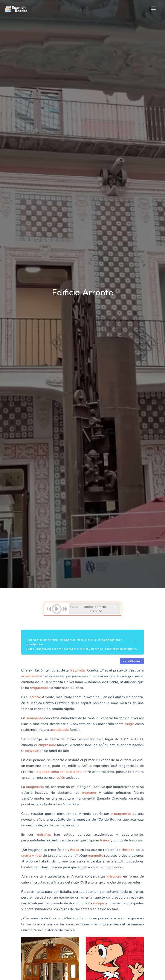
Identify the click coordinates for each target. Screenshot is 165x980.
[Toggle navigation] (154, 8)
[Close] (136, 642)
